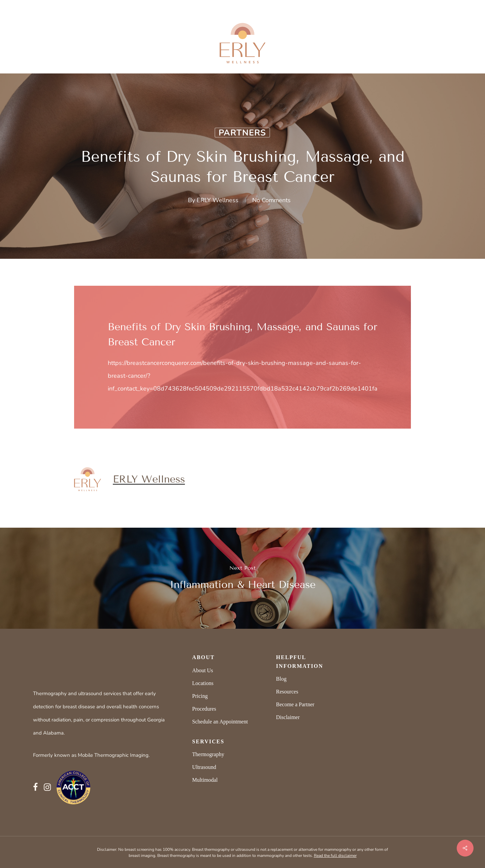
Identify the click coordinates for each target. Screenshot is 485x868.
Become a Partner (295, 704)
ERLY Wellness (218, 200)
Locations (203, 683)
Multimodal (205, 780)
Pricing (200, 696)
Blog (281, 679)
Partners (242, 133)
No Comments (271, 200)
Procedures (204, 709)
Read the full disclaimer (335, 856)
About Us (203, 670)
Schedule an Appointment (220, 722)
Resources (287, 692)
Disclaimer (288, 717)
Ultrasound (204, 767)
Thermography (208, 754)
